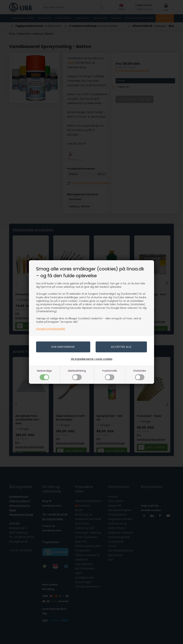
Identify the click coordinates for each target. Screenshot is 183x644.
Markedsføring (77, 375)
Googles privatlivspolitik (51, 329)
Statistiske (140, 375)
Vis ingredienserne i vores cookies (92, 359)
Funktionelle (110, 375)
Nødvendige (44, 375)
